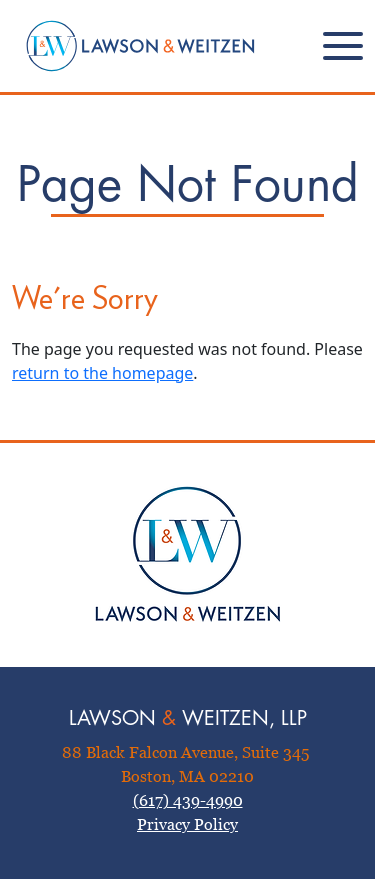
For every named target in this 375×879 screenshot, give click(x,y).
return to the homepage (102, 373)
